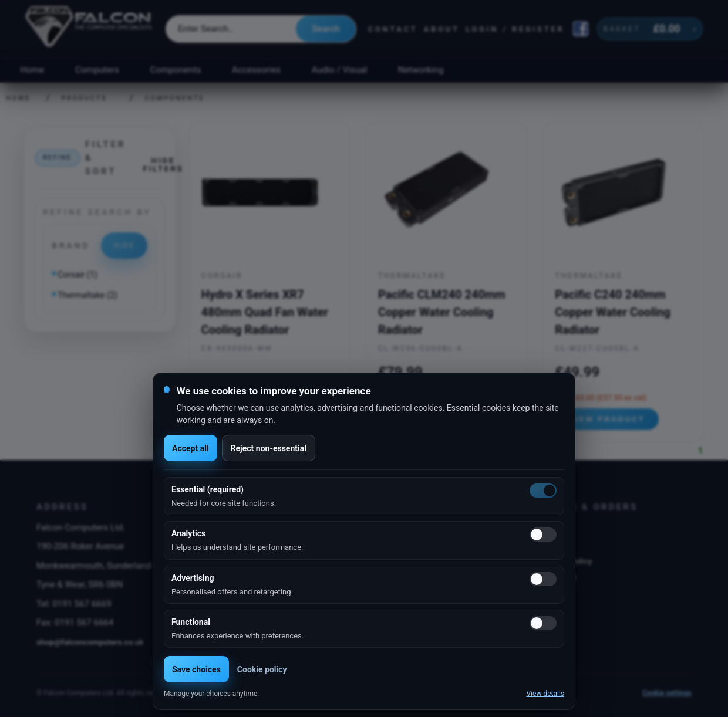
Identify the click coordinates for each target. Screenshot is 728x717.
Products (85, 98)
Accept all (191, 448)
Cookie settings (667, 693)
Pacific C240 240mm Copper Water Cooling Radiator (613, 312)
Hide (124, 245)
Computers (97, 70)
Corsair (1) (77, 275)
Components (176, 70)
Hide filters (163, 164)
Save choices (196, 669)
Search (326, 29)
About (442, 29)
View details (545, 694)
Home (32, 70)
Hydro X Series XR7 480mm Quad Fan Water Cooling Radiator (265, 312)
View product (607, 419)
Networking (421, 70)
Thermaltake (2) (87, 295)
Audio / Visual (339, 70)
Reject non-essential (269, 448)
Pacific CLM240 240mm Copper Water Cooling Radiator (442, 312)
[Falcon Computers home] (90, 29)
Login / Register (515, 29)
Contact (393, 29)
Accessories (256, 70)
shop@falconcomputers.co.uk (90, 642)
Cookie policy (262, 669)
